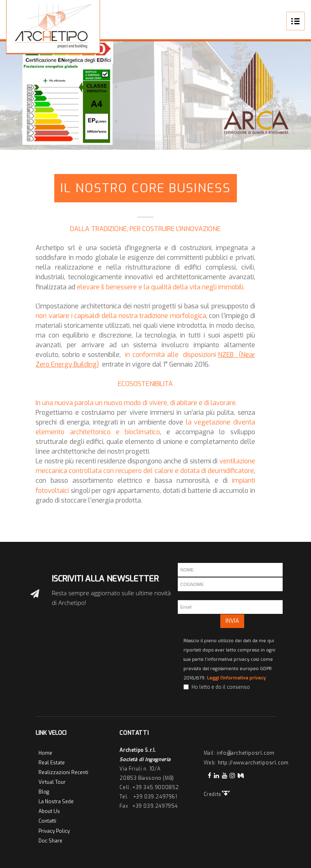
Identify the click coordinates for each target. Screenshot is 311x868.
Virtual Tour (52, 782)
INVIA (232, 621)
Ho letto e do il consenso (221, 687)
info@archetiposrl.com (246, 753)
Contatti (47, 821)
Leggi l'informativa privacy (236, 678)
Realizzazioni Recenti (63, 772)
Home (45, 753)
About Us (49, 811)
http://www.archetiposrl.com (253, 763)
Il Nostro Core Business (146, 188)
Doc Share (50, 841)
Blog (44, 792)
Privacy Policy (54, 831)
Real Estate (52, 763)
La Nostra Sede (56, 802)
